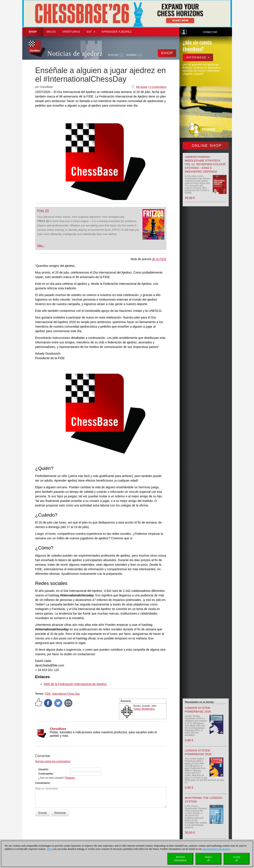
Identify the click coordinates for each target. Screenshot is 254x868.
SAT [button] (91, 32)
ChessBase (58, 729)
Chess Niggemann (144, 709)
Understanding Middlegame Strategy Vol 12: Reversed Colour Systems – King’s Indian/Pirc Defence (205, 164)
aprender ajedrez (117, 32)
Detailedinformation (180, 859)
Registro (70, 778)
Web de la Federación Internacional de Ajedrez (75, 684)
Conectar (210, 32)
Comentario (42, 783)
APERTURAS (71, 32)
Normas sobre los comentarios (53, 761)
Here (49, 849)
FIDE (48, 694)
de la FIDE (159, 259)
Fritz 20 (43, 211)
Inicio (51, 32)
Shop (33, 32)
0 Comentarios (158, 87)
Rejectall (208, 859)
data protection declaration (216, 849)
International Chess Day (66, 694)
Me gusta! (142, 87)
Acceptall (236, 859)
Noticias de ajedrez (75, 54)
